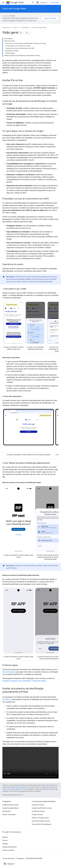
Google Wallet (25, 27)
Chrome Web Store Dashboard (41, 824)
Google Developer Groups (10, 805)
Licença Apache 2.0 (17, 789)
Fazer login (55, 2)
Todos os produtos (8, 850)
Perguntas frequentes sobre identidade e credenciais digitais (24, 681)
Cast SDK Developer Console (41, 821)
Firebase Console (37, 815)
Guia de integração (9, 672)
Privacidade (20, 858)
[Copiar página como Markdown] (27, 33)
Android (5, 837)
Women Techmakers (9, 815)
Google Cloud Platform (10, 847)
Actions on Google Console (40, 818)
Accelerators (7, 811)
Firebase (5, 844)
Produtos (15, 27)
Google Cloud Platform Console (42, 808)
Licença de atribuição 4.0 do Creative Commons (16, 787)
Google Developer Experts (11, 808)
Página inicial (6, 27)
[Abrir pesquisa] (33, 2)
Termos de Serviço (8, 858)
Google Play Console (38, 811)
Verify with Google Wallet (14, 9)
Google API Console (38, 805)
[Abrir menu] (3, 2)
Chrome (5, 840)
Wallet (17, 2)
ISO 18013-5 (7, 699)
